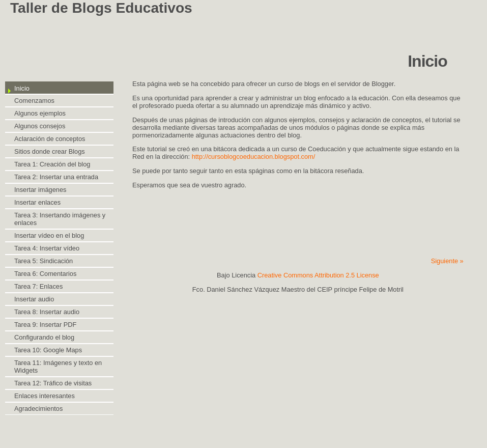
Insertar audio (34, 299)
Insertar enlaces (37, 202)
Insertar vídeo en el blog (49, 235)
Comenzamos (34, 101)
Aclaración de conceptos (50, 139)
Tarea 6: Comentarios (45, 274)
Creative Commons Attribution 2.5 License (318, 275)
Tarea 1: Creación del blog (52, 164)
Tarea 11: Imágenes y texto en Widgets (58, 367)
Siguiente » (447, 261)
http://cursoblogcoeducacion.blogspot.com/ (254, 157)
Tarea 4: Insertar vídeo (47, 248)
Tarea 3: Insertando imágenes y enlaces (60, 219)
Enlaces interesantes (45, 396)
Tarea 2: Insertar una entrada (56, 177)
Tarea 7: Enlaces (38, 286)
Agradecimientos (38, 409)
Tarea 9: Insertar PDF (45, 325)
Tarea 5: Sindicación (44, 261)
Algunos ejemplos (40, 113)
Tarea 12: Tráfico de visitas (53, 383)
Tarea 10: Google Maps (48, 350)
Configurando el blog (44, 337)
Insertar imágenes (40, 190)
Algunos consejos (40, 126)
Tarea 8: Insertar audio (47, 312)
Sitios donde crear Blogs (50, 151)
